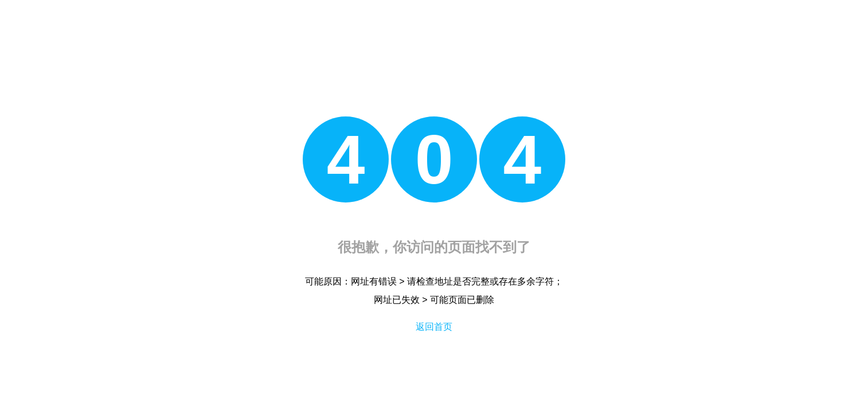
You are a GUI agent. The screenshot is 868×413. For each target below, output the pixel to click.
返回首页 (434, 327)
